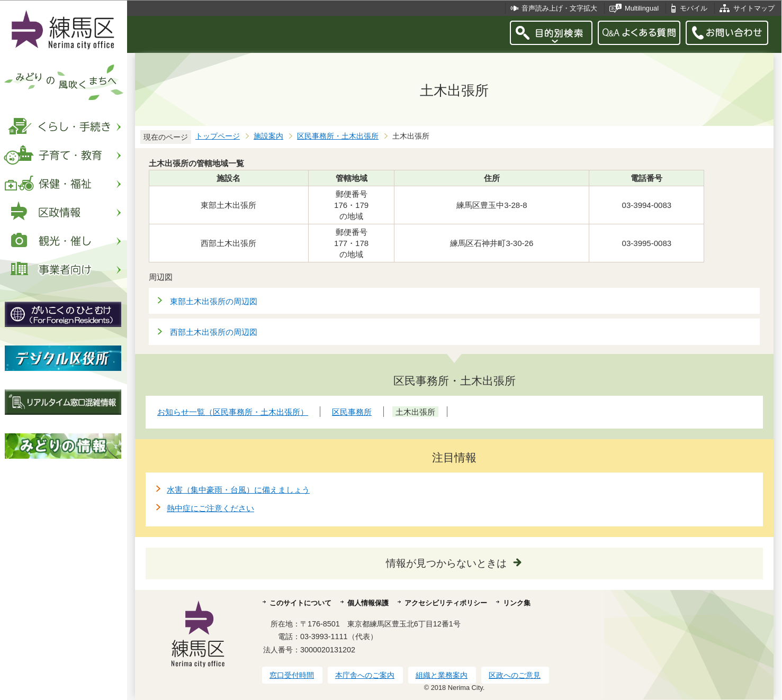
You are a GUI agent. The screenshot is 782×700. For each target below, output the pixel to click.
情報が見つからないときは (446, 563)
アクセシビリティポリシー (446, 603)
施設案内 (268, 136)
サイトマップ (754, 8)
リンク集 (517, 603)
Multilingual (642, 8)
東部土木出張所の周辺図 (214, 301)
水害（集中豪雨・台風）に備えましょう (238, 490)
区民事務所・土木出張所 (338, 136)
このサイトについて (300, 603)
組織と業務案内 (442, 675)
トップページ (218, 136)
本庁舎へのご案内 (365, 675)
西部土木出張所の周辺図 (214, 332)
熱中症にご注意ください (210, 508)
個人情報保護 (368, 603)
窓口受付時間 (292, 675)
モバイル (694, 8)
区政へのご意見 (515, 675)
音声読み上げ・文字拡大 (559, 8)
